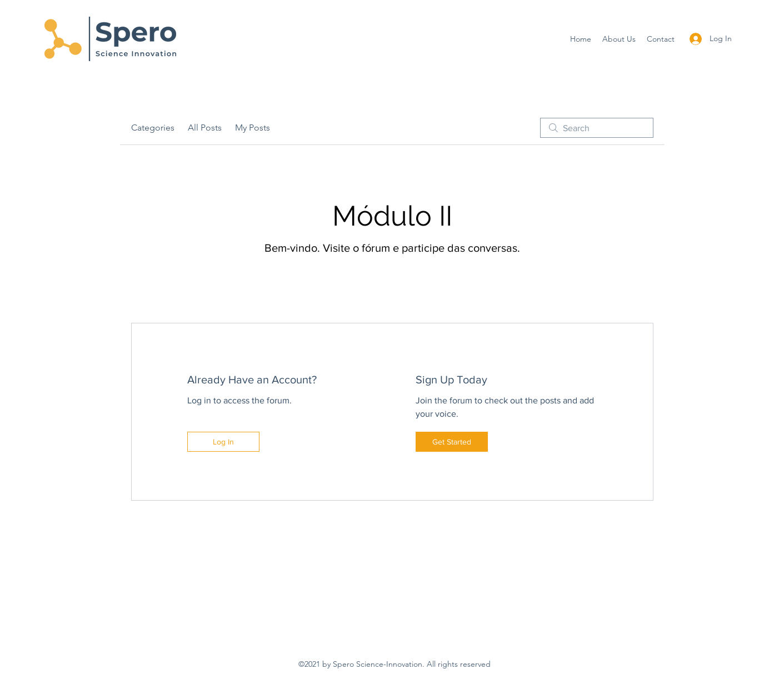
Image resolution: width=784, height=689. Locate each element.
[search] (597, 128)
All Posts (205, 128)
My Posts (253, 128)
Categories (153, 128)
